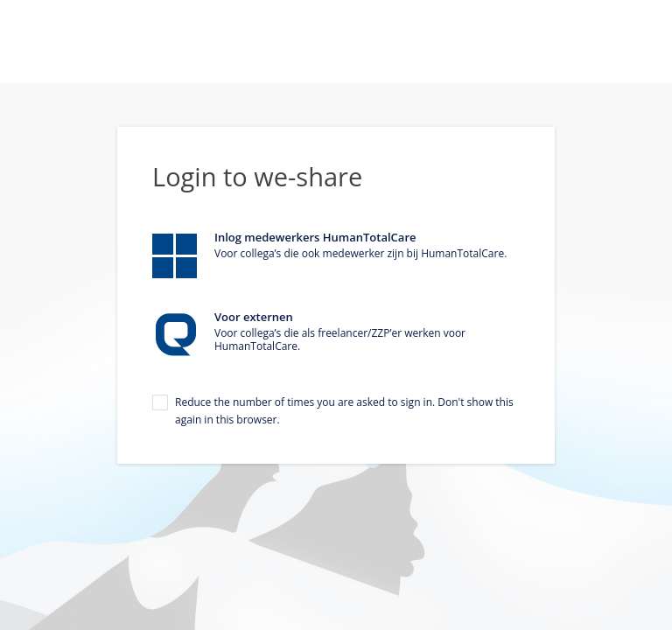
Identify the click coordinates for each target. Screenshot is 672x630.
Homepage (336, 42)
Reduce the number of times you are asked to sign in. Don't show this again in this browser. (344, 411)
